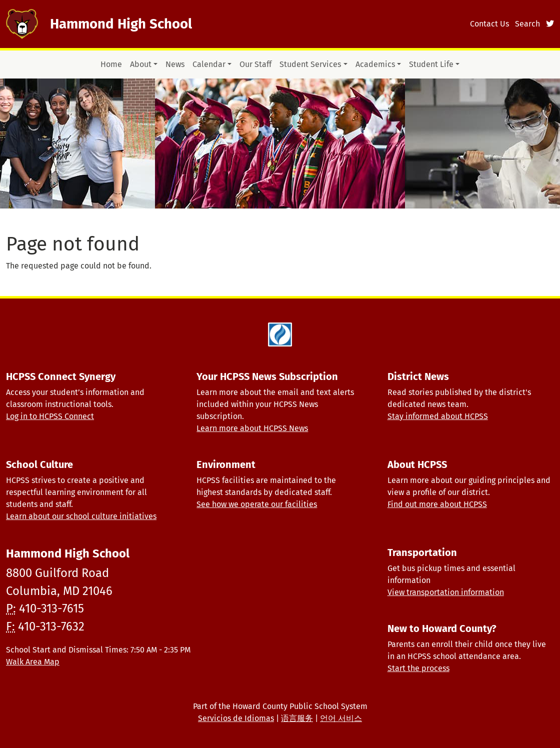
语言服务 (297, 718)
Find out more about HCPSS (437, 504)
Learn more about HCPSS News (252, 428)
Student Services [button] (310, 64)
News (175, 64)
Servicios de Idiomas (236, 718)
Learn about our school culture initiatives (81, 516)
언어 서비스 (341, 718)
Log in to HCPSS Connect (50, 416)
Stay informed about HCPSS (438, 416)
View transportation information (446, 592)
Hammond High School (121, 24)
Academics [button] (375, 64)
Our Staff (255, 64)
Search (527, 24)
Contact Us (489, 24)
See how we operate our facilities (257, 504)
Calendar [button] (209, 64)
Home (111, 64)
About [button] (141, 64)
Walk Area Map (33, 662)
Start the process (418, 668)
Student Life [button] (431, 64)
